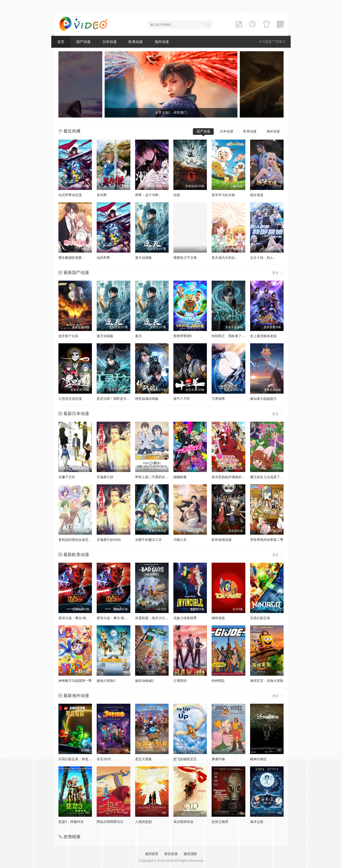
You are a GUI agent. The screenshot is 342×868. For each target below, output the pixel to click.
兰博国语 (180, 681)
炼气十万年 (182, 399)
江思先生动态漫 (70, 399)
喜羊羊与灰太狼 (223, 195)
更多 (278, 273)
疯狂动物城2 (144, 681)
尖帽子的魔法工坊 (148, 540)
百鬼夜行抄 (105, 477)
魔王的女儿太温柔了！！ (268, 477)
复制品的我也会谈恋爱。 (77, 540)
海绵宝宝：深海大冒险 (267, 681)
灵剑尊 (102, 195)
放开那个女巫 (68, 336)
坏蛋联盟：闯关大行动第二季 (157, 618)
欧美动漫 (136, 42)
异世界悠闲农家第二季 (267, 540)
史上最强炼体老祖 (263, 336)
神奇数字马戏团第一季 (75, 681)
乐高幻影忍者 (260, 618)
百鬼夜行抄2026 (109, 540)
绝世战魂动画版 (147, 399)
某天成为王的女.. (224, 258)
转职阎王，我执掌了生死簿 (232, 336)
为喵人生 (180, 540)
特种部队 (218, 681)
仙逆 (177, 195)
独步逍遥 (257, 195)
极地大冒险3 (106, 681)
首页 (61, 42)
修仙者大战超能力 (263, 399)
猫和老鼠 (218, 618)
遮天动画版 (143, 258)
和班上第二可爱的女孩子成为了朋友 (162, 477)
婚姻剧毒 (180, 477)
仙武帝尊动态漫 (70, 195)
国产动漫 (83, 42)
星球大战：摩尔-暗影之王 (77, 618)
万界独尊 (218, 399)
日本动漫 (109, 42)
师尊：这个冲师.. (148, 195)
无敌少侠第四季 (185, 618)
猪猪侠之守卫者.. (186, 258)
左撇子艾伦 (67, 477)
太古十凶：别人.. (263, 258)
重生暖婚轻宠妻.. (71, 258)
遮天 (138, 336)
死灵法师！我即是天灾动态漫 (118, 399)
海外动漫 (162, 42)
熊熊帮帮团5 (183, 336)
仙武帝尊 (103, 258)
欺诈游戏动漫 (222, 540)
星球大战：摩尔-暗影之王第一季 (121, 618)
